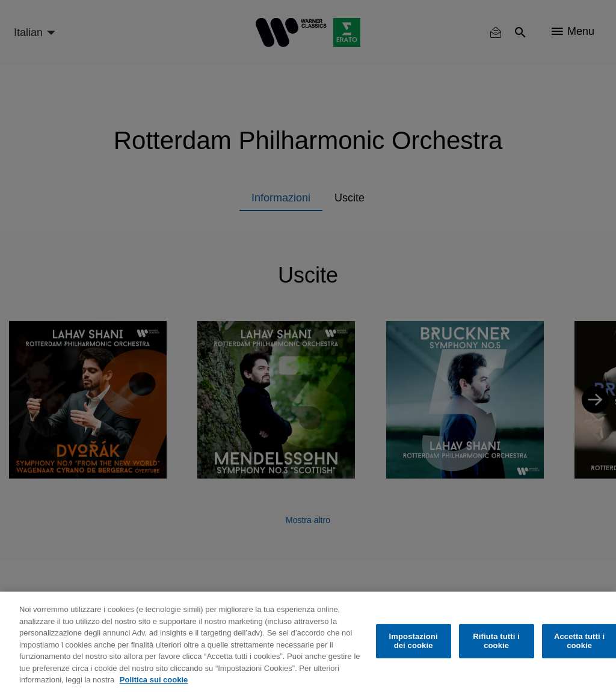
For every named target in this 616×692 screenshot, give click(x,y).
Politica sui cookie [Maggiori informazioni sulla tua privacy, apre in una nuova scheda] (154, 680)
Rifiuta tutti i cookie (496, 641)
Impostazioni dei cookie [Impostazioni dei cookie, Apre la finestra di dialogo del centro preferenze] (414, 641)
